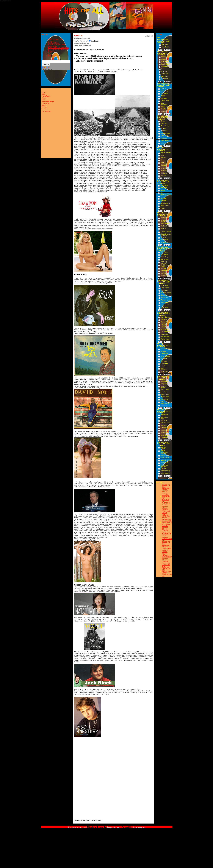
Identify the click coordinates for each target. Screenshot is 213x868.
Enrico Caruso (165, 435)
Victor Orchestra (165, 423)
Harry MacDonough (165, 402)
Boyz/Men (164, 138)
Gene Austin (164, 354)
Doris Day (164, 295)
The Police (164, 171)
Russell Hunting (165, 471)
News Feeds (46, 96)
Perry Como (164, 298)
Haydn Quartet (165, 394)
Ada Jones (164, 405)
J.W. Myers (164, 468)
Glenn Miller (164, 290)
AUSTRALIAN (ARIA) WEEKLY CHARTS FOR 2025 (167, 537)
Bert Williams (165, 428)
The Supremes (165, 224)
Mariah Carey (165, 126)
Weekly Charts (53, 46)
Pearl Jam (164, 123)
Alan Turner (164, 420)
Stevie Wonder (165, 206)
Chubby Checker (166, 232)
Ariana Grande (166, 57)
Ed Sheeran (165, 62)
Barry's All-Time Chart (55, 40)
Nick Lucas (164, 361)
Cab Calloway (165, 324)
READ (50, 53)
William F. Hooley (166, 460)
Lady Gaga (165, 76)
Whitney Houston (166, 143)
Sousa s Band (165, 458)
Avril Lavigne (164, 93)
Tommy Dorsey (165, 300)
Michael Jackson (166, 153)
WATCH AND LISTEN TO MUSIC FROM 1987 (167, 574)
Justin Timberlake (164, 104)
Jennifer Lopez (165, 106)
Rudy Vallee (164, 363)
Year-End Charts (53, 43)
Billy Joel (163, 168)
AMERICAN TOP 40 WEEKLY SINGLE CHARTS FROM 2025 (166, 507)
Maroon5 (163, 96)
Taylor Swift (165, 79)
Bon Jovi (163, 176)
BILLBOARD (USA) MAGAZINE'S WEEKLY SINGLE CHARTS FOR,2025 (166, 490)
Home (50, 38)
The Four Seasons (163, 229)
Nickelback (164, 98)
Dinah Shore (165, 307)
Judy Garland (165, 329)
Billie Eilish (165, 45)
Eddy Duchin (165, 334)
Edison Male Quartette (164, 466)
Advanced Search (48, 102)
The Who (163, 237)
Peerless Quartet (166, 430)
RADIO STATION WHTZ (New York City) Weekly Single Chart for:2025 (167, 517)
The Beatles (164, 218)
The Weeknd (165, 67)
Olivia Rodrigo (166, 47)
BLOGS (50, 54)
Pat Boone (164, 268)
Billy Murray (164, 381)
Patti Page (164, 273)
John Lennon (164, 196)
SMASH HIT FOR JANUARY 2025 (166, 499)
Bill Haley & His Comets (165, 266)
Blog (43, 94)
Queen (162, 208)
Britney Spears (165, 133)
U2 (161, 160)
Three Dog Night (165, 203)
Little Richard (165, 259)
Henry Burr (164, 384)
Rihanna (163, 88)
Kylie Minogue (165, 91)
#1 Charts (51, 41)
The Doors (164, 242)
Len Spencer (164, 415)
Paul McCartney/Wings (166, 193)
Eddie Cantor (165, 366)
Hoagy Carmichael (164, 369)
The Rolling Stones (164, 221)
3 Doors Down (165, 101)
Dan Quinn (164, 455)
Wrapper (45, 98)
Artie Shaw (164, 320)
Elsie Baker (164, 425)
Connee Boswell (166, 322)
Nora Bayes (164, 399)
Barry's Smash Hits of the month (58, 48)
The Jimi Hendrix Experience (166, 235)
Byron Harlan (165, 392)
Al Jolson (163, 351)
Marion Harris (165, 397)
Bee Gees (163, 201)
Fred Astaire (164, 327)
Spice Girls (164, 131)
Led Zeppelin (164, 185)
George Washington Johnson (164, 452)
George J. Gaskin (164, 448)
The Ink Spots (165, 339)
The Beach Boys (166, 226)
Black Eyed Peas (166, 109)
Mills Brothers (165, 302)
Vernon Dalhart (165, 356)
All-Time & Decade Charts (56, 44)
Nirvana (163, 121)
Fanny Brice (164, 372)
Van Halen (164, 166)
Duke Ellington (165, 337)
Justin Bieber (165, 74)
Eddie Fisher (164, 276)
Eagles (163, 190)
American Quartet (163, 387)
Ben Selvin (164, 359)
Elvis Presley (164, 252)
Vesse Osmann (165, 473)
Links (44, 100)
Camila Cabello (166, 64)
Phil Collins (164, 173)
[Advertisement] (82, 778)
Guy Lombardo (165, 332)
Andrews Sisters (166, 293)
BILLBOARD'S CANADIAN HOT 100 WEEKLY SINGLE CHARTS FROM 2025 (167, 527)
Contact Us (51, 51)
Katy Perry (164, 59)
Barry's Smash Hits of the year (58, 49)
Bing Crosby (165, 285)
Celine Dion (164, 136)
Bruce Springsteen (164, 163)
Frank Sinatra (165, 288)
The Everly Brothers (164, 263)
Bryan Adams (165, 141)
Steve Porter (164, 463)
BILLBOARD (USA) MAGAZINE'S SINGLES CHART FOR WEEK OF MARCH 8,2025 (166, 548)
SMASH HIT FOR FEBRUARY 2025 (166, 567)
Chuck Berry (164, 257)
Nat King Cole (165, 271)
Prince (162, 155)
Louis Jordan (165, 305)
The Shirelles (165, 240)
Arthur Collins (165, 390)
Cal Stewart (164, 438)
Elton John (164, 198)
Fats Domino (164, 254)
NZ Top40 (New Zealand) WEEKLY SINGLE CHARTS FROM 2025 (167, 559)
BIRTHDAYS (52, 56)
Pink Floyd (164, 188)
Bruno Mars (165, 71)
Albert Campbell (165, 433)
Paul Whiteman (165, 349)
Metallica (163, 128)
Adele (163, 69)
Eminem (163, 111)
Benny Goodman (166, 317)
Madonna (163, 158)
